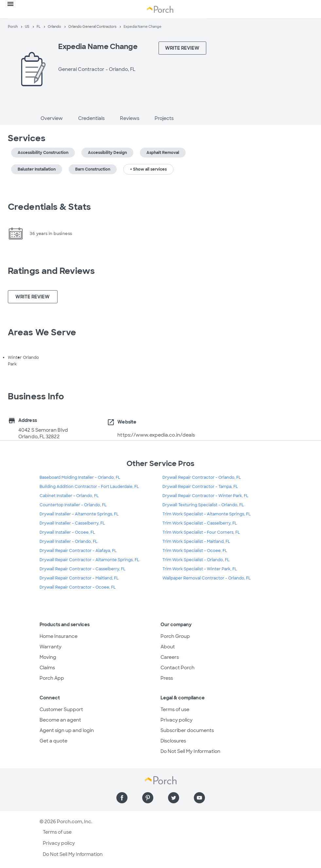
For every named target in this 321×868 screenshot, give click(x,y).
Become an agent (60, 720)
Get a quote (53, 741)
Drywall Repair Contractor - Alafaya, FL (78, 551)
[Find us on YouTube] (199, 798)
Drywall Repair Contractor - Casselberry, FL (83, 569)
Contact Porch (177, 668)
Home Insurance (59, 636)
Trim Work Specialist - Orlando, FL (196, 560)
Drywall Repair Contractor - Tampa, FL (200, 487)
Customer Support (61, 709)
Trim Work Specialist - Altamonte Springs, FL (207, 514)
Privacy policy (177, 720)
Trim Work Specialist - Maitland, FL (196, 542)
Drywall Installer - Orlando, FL (68, 542)
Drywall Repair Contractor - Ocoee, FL (78, 587)
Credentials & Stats (49, 207)
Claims (47, 668)
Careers (170, 657)
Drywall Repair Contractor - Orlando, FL (202, 477)
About (168, 647)
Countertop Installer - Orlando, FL (73, 505)
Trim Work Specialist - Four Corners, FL (201, 532)
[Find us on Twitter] (174, 798)
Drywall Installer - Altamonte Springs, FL (79, 514)
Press (167, 678)
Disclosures (173, 741)
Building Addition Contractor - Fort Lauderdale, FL (89, 487)
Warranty (51, 647)
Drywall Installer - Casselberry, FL (72, 523)
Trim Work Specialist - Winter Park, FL (200, 569)
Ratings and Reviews (51, 271)
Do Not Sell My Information (190, 751)
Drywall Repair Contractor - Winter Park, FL (205, 496)
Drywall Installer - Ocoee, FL (67, 532)
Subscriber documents (187, 730)
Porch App (52, 678)
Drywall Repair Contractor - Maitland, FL (79, 578)
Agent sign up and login (67, 730)
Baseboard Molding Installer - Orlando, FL (80, 477)
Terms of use (175, 709)
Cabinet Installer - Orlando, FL (69, 496)
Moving (48, 657)
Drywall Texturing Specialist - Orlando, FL (203, 505)
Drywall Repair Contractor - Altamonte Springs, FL (89, 560)
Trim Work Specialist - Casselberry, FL (200, 523)
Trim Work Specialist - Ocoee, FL (195, 551)
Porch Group (175, 636)
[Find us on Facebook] (122, 798)
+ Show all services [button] (148, 169)
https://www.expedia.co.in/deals (156, 435)
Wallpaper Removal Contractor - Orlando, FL (207, 578)
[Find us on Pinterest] (148, 798)
